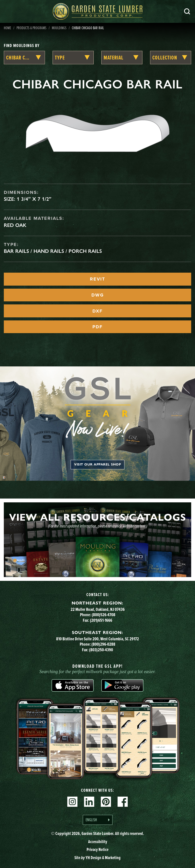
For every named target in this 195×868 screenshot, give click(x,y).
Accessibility (98, 842)
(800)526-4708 (103, 615)
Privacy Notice (97, 849)
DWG (98, 295)
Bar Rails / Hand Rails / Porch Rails (53, 251)
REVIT (97, 279)
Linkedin (89, 802)
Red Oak (15, 225)
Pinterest (106, 802)
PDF (97, 327)
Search (187, 11)
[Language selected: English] (98, 820)
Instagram (72, 802)
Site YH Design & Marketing (97, 858)
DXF (97, 311)
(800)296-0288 (103, 644)
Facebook (123, 802)
